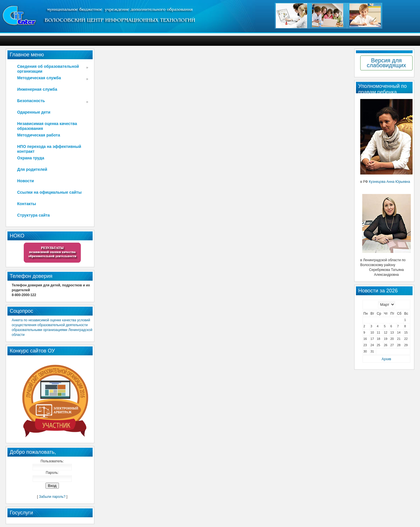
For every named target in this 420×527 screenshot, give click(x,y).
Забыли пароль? (52, 497)
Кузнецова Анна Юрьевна (389, 182)
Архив (386, 359)
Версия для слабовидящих (386, 63)
